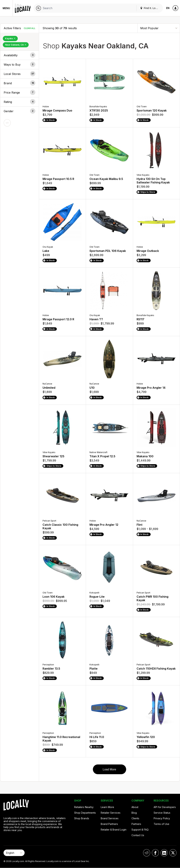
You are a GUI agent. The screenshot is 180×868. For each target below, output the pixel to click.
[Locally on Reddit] (147, 853)
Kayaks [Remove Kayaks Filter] (10, 38)
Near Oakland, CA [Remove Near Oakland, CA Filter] (16, 45)
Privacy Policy (162, 818)
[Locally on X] (173, 853)
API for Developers (165, 807)
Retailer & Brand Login (114, 830)
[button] (20, 55)
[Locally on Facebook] (155, 853)
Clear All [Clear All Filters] (30, 28)
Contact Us (138, 835)
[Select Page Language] (14, 853)
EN (168, 8)
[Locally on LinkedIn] (164, 853)
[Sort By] (159, 28)
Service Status (162, 813)
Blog (134, 813)
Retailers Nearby (84, 807)
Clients (135, 818)
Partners (136, 824)
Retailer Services (111, 813)
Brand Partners (109, 824)
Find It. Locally (150, 8)
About (135, 807)
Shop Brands (82, 818)
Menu (6, 8)
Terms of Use (161, 824)
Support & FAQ (140, 830)
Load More (109, 769)
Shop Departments (85, 813)
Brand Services (110, 818)
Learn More (107, 807)
